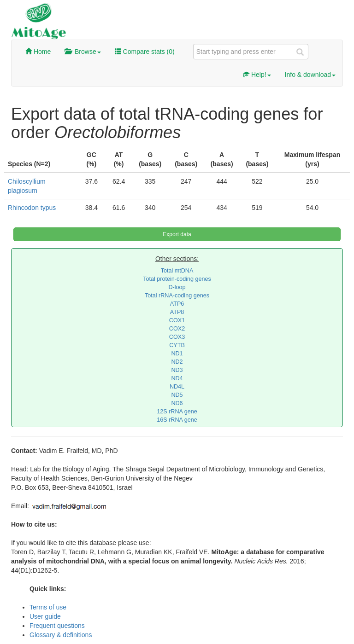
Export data (177, 234)
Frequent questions (57, 626)
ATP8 (177, 312)
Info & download (310, 75)
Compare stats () (145, 52)
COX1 (177, 320)
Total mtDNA (177, 271)
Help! (257, 75)
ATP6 (177, 304)
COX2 (177, 329)
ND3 (177, 370)
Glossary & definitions (61, 635)
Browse (83, 52)
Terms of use (48, 607)
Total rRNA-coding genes (177, 296)
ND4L (177, 387)
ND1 (177, 354)
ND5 (177, 395)
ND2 (177, 362)
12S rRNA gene (177, 412)
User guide (45, 616)
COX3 (177, 337)
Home (38, 52)
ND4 (177, 378)
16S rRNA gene (177, 420)
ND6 (177, 403)
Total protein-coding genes (177, 279)
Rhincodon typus (32, 208)
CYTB (177, 345)
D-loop (177, 287)
